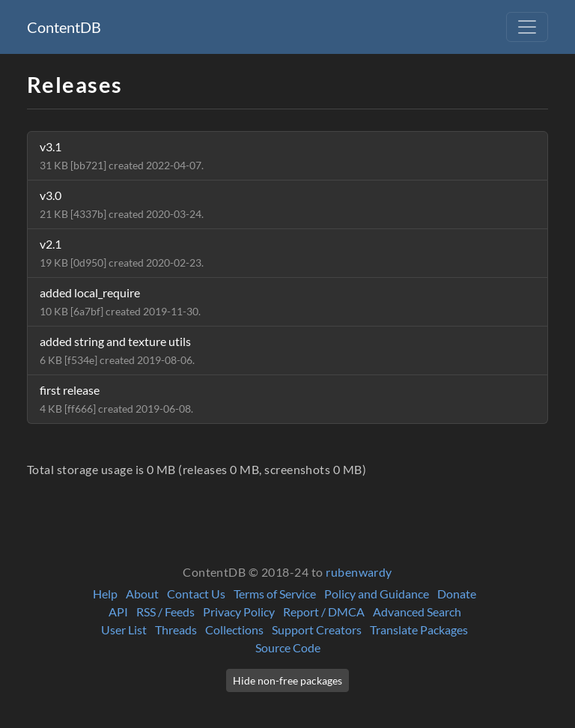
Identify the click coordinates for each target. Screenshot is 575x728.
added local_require (120, 301)
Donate (457, 594)
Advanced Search (417, 612)
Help (105, 594)
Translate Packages (419, 630)
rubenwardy (359, 572)
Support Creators (317, 630)
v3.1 (122, 155)
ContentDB (64, 27)
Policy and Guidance (377, 594)
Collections (234, 630)
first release (116, 399)
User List (124, 630)
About (142, 594)
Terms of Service (275, 594)
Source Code (288, 647)
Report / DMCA (324, 612)
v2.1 (122, 253)
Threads (176, 630)
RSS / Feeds (165, 612)
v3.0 (122, 204)
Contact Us (196, 594)
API (118, 612)
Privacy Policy (239, 612)
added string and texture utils (117, 350)
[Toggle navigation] (527, 27)
